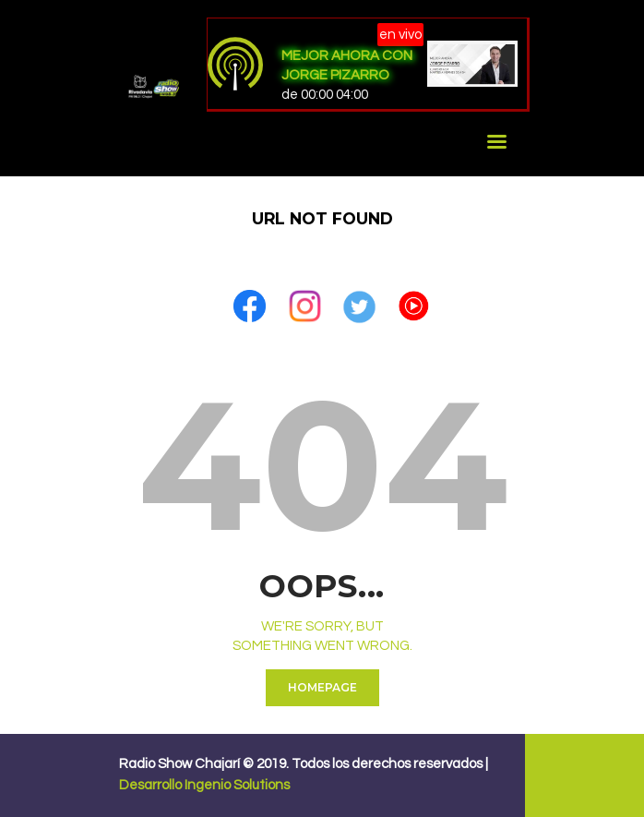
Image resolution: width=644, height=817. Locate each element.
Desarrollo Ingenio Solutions (204, 785)
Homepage (322, 687)
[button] (250, 298)
